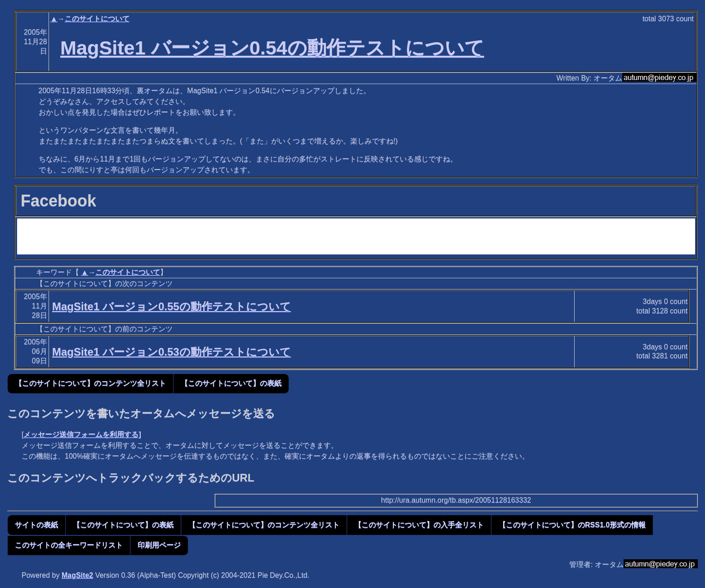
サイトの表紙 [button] (36, 525)
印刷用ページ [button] (159, 545)
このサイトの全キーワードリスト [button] (69, 545)
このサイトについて (97, 19)
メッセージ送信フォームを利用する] (82, 434)
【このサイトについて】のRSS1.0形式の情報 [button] (572, 525)
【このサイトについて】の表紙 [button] (231, 383)
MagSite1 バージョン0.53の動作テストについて (172, 352)
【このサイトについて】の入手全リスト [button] (419, 525)
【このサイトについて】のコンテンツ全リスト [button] (90, 383)
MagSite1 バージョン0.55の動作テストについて (172, 306)
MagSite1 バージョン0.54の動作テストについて (272, 48)
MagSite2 (77, 575)
